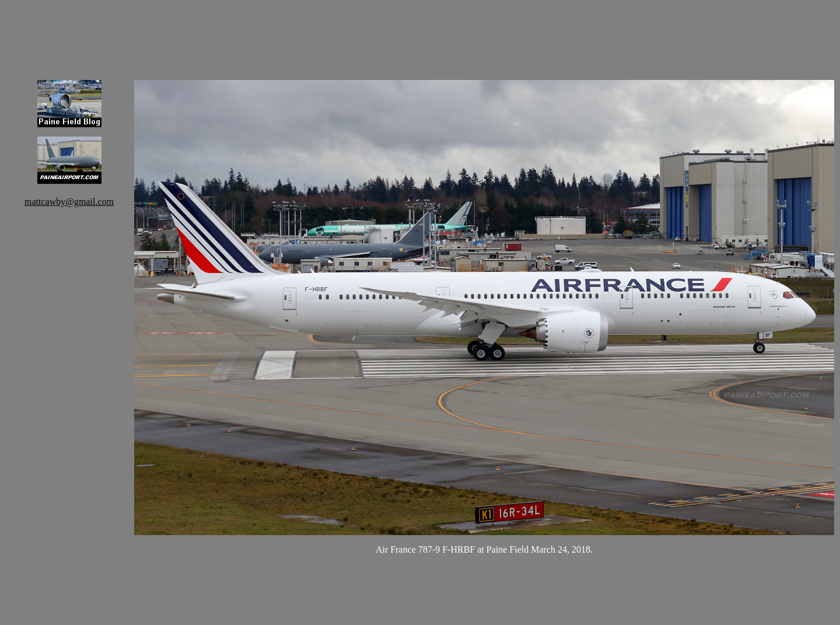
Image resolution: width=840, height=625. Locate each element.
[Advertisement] (484, 32)
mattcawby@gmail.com (69, 202)
